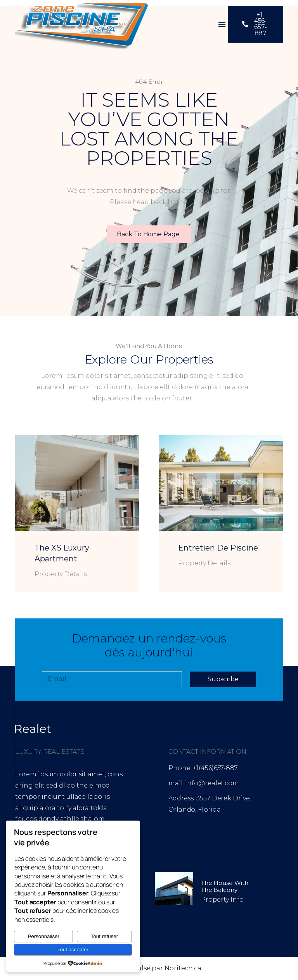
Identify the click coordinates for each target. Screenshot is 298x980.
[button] (222, 24)
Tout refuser (104, 936)
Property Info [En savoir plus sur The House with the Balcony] (222, 899)
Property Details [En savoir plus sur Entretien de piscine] (204, 563)
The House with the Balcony (225, 886)
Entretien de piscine (218, 548)
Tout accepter (73, 950)
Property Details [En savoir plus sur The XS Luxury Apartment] (61, 574)
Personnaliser (43, 936)
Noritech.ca (183, 968)
